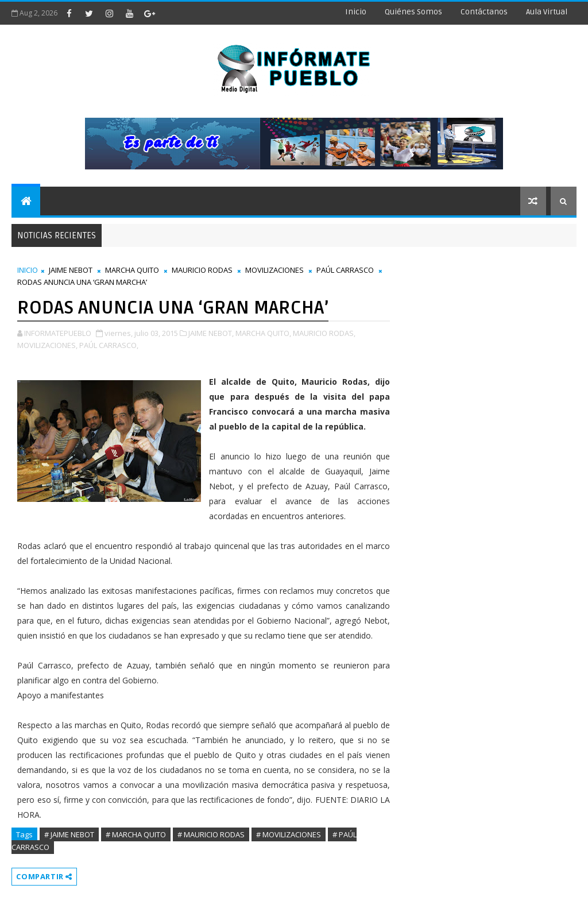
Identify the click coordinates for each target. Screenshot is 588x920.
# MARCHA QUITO (136, 834)
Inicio (356, 12)
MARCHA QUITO (132, 270)
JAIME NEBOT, (211, 333)
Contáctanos (484, 12)
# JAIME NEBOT (69, 834)
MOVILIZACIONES (274, 270)
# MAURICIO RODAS (211, 834)
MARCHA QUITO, (263, 333)
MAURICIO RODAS (202, 270)
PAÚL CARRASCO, (109, 345)
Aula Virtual (547, 12)
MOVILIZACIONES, (47, 345)
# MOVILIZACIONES (289, 834)
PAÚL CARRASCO (345, 270)
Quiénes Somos (413, 12)
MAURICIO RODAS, (324, 333)
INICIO (28, 270)
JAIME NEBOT (71, 270)
